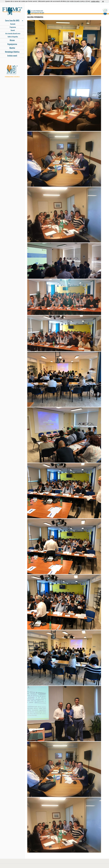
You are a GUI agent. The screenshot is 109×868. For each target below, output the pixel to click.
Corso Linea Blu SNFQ (12, 21)
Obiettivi (12, 48)
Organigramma (12, 44)
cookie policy (95, 1)
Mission (12, 40)
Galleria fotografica (13, 37)
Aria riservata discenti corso (13, 33)
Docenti (13, 30)
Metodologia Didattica (12, 52)
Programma (13, 27)
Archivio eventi (12, 56)
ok (103, 1)
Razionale (13, 24)
